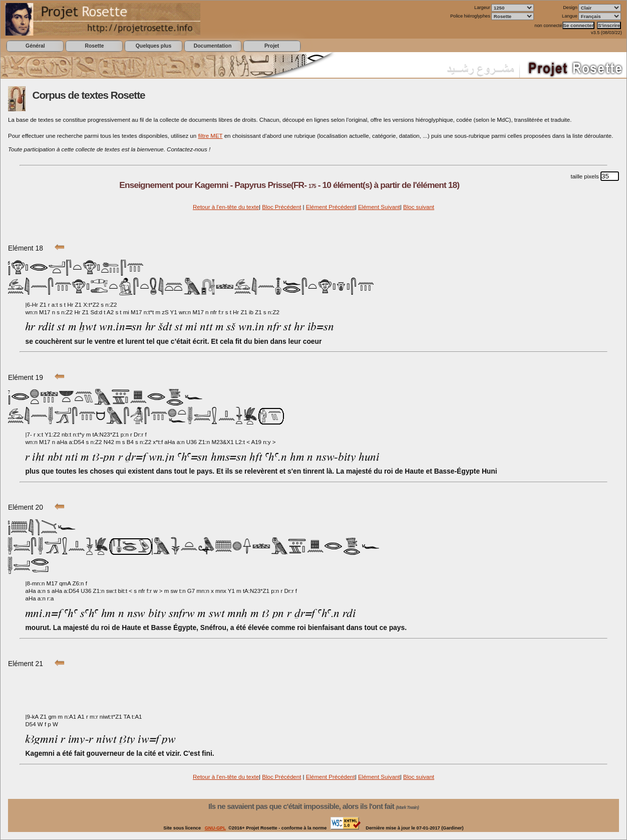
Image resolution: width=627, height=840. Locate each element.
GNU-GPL (215, 828)
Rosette (94, 46)
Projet (272, 46)
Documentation (213, 46)
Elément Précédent (331, 207)
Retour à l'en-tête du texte (226, 207)
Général (35, 46)
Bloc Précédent (281, 207)
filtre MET (210, 136)
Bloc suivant (419, 207)
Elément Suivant (379, 207)
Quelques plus (153, 46)
